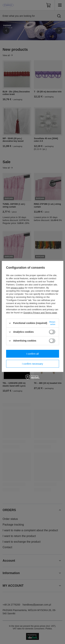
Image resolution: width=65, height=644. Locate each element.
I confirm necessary (32, 364)
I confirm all (33, 354)
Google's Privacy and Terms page (40, 313)
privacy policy (18, 288)
